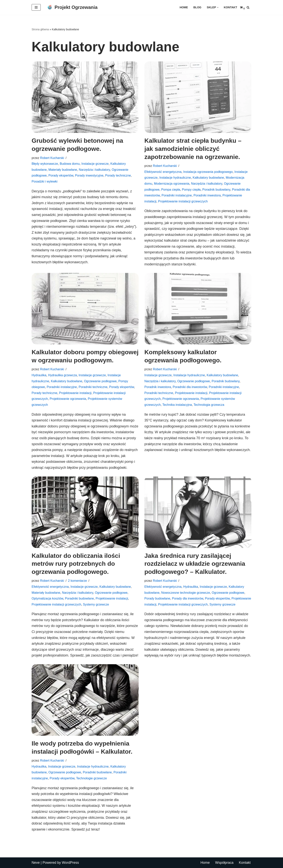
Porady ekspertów (61, 175)
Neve (36, 863)
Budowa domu (70, 164)
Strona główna (40, 29)
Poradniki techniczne (93, 387)
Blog (197, 7)
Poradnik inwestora (158, 387)
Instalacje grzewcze (95, 164)
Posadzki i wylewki (45, 181)
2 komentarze (77, 581)
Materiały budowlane (63, 170)
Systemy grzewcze (96, 604)
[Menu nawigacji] (36, 7)
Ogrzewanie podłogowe (100, 381)
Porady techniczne (118, 175)
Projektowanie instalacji (75, 393)
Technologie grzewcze (91, 778)
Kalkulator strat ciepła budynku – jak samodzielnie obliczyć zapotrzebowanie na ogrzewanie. (193, 149)
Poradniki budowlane (79, 598)
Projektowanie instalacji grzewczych (183, 201)
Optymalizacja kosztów (47, 598)
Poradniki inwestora (207, 195)
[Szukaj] (248, 7)
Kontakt (230, 7)
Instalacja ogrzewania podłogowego (208, 172)
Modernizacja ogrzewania (172, 183)
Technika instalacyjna (177, 405)
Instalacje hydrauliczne (175, 178)
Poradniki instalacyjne (177, 195)
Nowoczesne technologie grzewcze (186, 593)
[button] (218, 7)
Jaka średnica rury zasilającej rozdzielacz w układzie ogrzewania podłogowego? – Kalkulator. (195, 564)
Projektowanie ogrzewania (68, 399)
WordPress (70, 863)
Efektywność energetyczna (163, 172)
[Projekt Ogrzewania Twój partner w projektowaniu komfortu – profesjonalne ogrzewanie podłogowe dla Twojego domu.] (72, 7)
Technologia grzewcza (209, 405)
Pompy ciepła (191, 189)
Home (184, 7)
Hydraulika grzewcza (62, 375)
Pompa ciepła (171, 189)
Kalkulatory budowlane (208, 178)
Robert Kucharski (52, 158)
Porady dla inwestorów (188, 598)
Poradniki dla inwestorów (190, 387)
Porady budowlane (157, 598)
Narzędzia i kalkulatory (94, 170)
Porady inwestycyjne (89, 175)
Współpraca (224, 863)
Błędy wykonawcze (45, 164)
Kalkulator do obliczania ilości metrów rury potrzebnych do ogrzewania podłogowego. (76, 564)
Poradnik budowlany (216, 189)
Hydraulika (39, 375)
